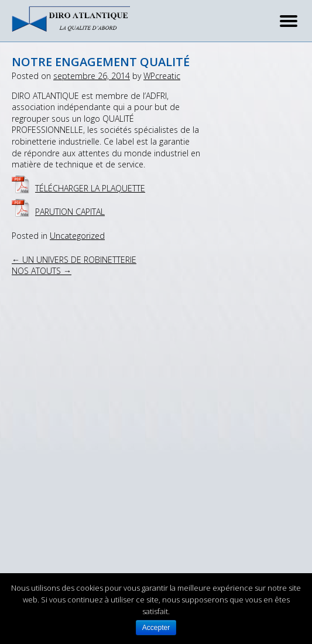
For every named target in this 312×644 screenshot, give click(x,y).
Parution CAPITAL (70, 212)
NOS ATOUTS (42, 271)
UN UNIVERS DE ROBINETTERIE (74, 260)
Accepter (156, 628)
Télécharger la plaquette (90, 188)
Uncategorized (77, 236)
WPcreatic (162, 76)
